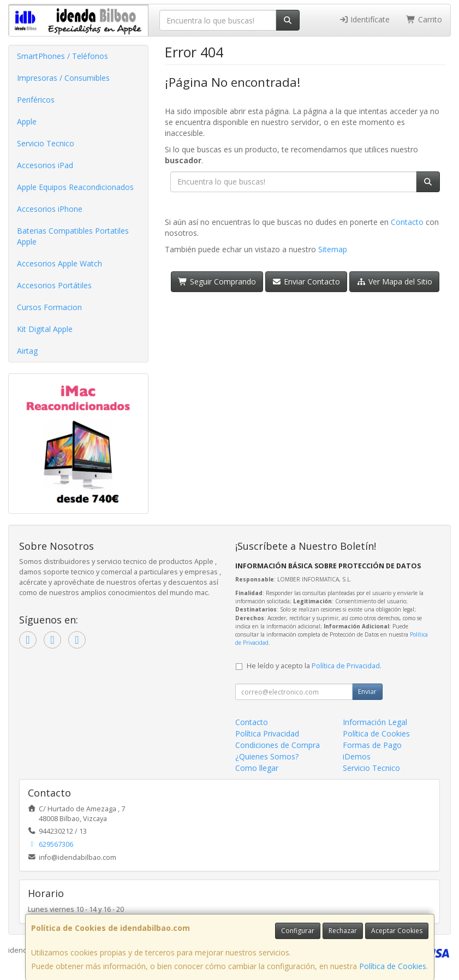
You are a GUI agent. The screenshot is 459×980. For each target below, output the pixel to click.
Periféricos (36, 100)
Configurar (298, 931)
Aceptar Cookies (397, 931)
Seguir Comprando (217, 281)
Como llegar (257, 768)
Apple (27, 121)
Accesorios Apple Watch (59, 263)
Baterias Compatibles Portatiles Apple (73, 236)
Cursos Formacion (49, 307)
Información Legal (375, 722)
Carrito (424, 19)
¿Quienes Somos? (267, 756)
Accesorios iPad (45, 165)
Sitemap (333, 249)
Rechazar (343, 931)
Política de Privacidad (346, 666)
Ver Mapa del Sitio (394, 281)
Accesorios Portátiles (54, 285)
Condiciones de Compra (278, 745)
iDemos (357, 756)
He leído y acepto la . (314, 666)
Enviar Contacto (306, 281)
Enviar (367, 691)
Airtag (27, 351)
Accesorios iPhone (50, 209)
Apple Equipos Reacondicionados (75, 187)
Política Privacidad (267, 733)
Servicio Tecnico (46, 143)
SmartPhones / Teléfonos (62, 56)
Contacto (407, 222)
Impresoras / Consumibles (63, 78)
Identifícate (365, 19)
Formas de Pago (372, 745)
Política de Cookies (393, 966)
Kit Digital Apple (45, 329)
